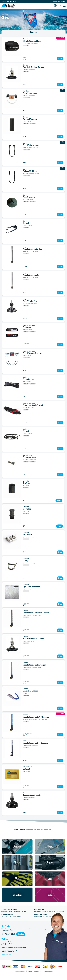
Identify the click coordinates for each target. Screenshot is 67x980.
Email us (21, 934)
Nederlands (56, 1)
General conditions (33, 971)
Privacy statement (47, 971)
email (15, 1)
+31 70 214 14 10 (6, 1)
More (60, 58)
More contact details (7, 954)
